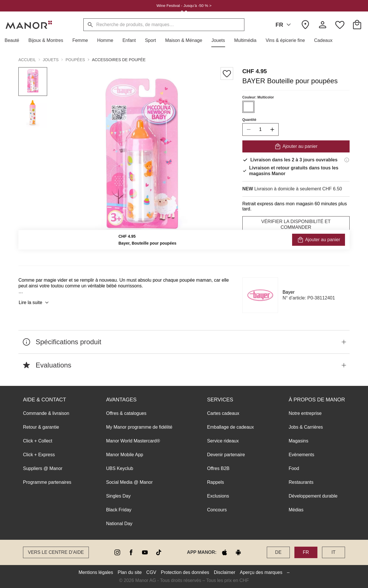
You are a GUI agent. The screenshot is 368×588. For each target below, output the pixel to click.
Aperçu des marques (261, 572)
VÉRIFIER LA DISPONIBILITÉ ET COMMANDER (296, 224)
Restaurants (301, 482)
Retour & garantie (41, 427)
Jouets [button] (51, 60)
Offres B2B (218, 468)
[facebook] (131, 552)
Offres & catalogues (126, 413)
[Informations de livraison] (347, 160)
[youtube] (145, 552)
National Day (119, 524)
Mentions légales (96, 572)
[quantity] (260, 129)
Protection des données (185, 572)
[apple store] (225, 552)
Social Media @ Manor (129, 482)
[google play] (238, 552)
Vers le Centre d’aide (56, 552)
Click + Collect (38, 441)
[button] (14, 40)
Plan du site (130, 572)
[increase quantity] (272, 129)
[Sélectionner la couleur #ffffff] (248, 107)
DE (278, 552)
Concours (217, 510)
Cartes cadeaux (223, 413)
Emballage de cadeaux (230, 427)
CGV (151, 572)
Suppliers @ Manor (43, 468)
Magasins (298, 441)
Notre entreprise (305, 413)
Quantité (249, 120)
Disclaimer (225, 572)
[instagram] (117, 552)
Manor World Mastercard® (133, 441)
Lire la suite (34, 303)
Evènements (301, 455)
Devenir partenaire (226, 455)
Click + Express (39, 455)
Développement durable (313, 496)
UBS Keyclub (120, 468)
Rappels (215, 482)
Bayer (289, 292)
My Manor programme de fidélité (139, 427)
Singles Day (118, 496)
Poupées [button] (75, 60)
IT (333, 552)
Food (294, 468)
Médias (296, 510)
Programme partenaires (47, 482)
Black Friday (119, 510)
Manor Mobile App (125, 455)
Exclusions (218, 496)
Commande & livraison (46, 413)
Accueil (27, 60)
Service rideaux (223, 441)
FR (284, 25)
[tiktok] (159, 552)
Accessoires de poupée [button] (119, 60)
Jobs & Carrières (306, 427)
